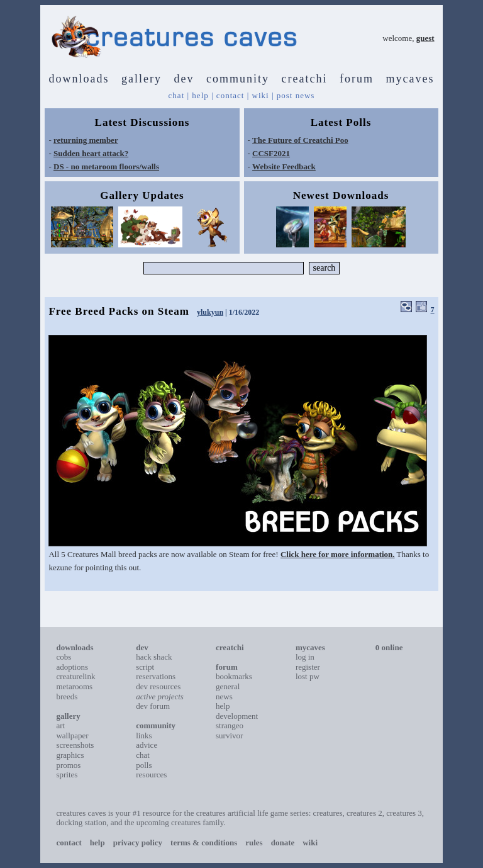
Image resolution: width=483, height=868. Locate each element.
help (200, 95)
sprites (67, 775)
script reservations (156, 672)
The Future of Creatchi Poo (300, 140)
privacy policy (138, 843)
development (237, 716)
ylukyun (210, 312)
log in (305, 657)
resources (151, 775)
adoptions (72, 667)
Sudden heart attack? (91, 153)
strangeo (230, 725)
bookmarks (234, 676)
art (60, 725)
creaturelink (75, 676)
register (308, 667)
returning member (86, 140)
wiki (261, 95)
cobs (64, 657)
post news (296, 95)
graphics (70, 755)
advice (147, 745)
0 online (389, 647)
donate (283, 843)
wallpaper (72, 736)
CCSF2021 (271, 153)
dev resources (158, 686)
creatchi (305, 79)
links (144, 736)
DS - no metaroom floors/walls (106, 166)
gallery (142, 79)
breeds (67, 696)
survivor (229, 736)
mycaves (410, 79)
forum (357, 79)
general (228, 686)
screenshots (75, 745)
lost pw (308, 676)
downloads (79, 79)
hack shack (154, 657)
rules (254, 843)
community (238, 79)
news (224, 696)
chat (177, 95)
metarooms (74, 686)
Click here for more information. (338, 554)
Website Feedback (284, 166)
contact (230, 95)
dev (184, 79)
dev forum (153, 706)
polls (144, 765)
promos (68, 765)
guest (425, 38)
